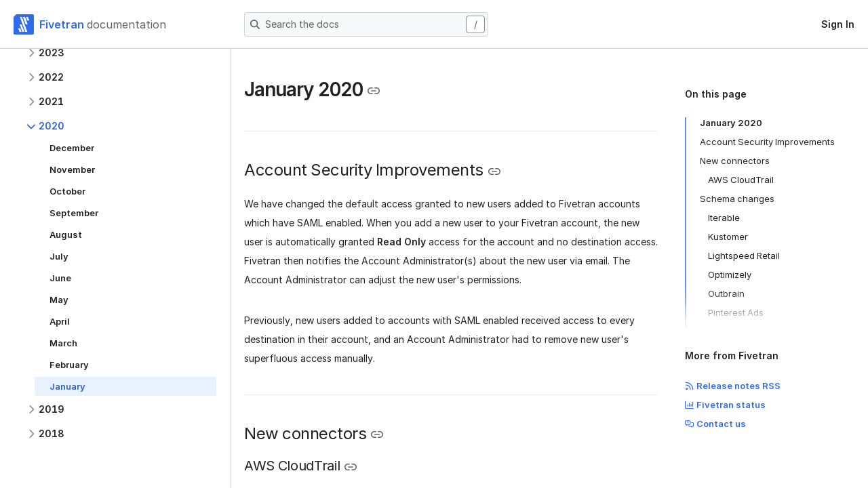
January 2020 (731, 123)
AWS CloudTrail (741, 180)
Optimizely (730, 274)
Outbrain (726, 293)
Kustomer (728, 237)
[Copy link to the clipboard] (374, 91)
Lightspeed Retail (744, 256)
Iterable (724, 218)
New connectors (735, 161)
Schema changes (737, 199)
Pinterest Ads (736, 312)
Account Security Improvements (767, 142)
